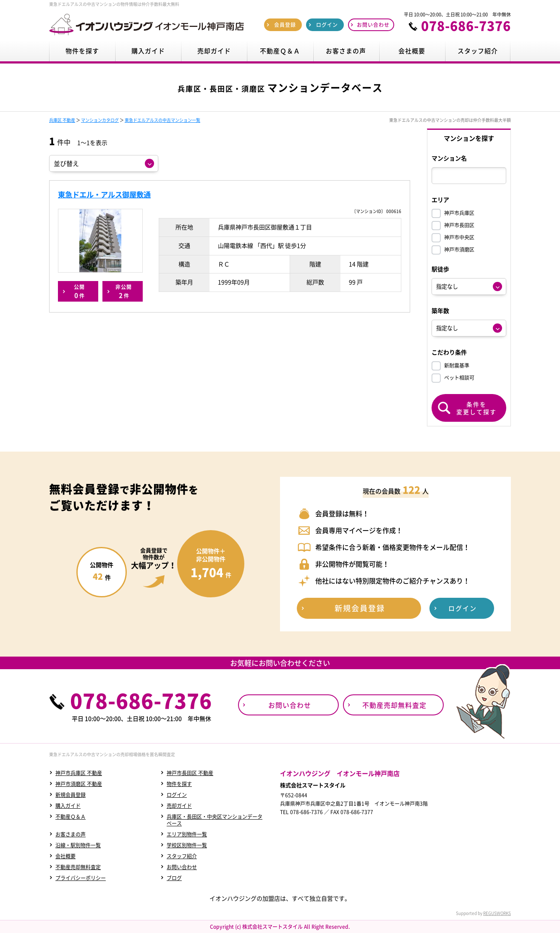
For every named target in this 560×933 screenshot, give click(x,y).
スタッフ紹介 (182, 856)
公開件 (79, 292)
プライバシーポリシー (81, 878)
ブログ (174, 878)
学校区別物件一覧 (187, 845)
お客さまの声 (71, 834)
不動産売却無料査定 (78, 867)
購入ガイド (68, 806)
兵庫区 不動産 (62, 120)
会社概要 (65, 856)
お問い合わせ (182, 867)
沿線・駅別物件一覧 (78, 845)
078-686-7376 (466, 26)
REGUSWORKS (497, 913)
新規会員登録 (71, 795)
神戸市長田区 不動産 (190, 773)
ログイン (177, 795)
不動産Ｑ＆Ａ (71, 817)
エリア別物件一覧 (187, 834)
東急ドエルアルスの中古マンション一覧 (162, 120)
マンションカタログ (100, 120)
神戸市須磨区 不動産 (79, 784)
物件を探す (179, 784)
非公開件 (124, 292)
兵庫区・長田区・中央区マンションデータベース (215, 820)
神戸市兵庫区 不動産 (79, 773)
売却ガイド (179, 806)
